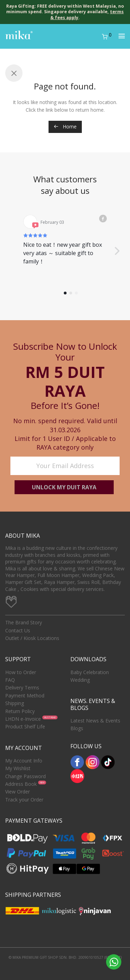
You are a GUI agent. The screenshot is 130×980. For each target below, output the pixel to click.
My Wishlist (18, 768)
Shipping (15, 703)
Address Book (21, 784)
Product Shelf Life (25, 726)
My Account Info (24, 761)
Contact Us (18, 630)
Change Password (25, 776)
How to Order (21, 672)
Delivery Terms (22, 687)
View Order (18, 792)
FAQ (10, 680)
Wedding (80, 680)
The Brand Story (24, 622)
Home (65, 127)
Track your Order (24, 800)
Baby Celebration (90, 672)
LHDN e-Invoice (23, 719)
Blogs (77, 728)
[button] (117, 251)
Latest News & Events (95, 721)
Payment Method (25, 696)
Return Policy (20, 711)
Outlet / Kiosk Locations (32, 638)
